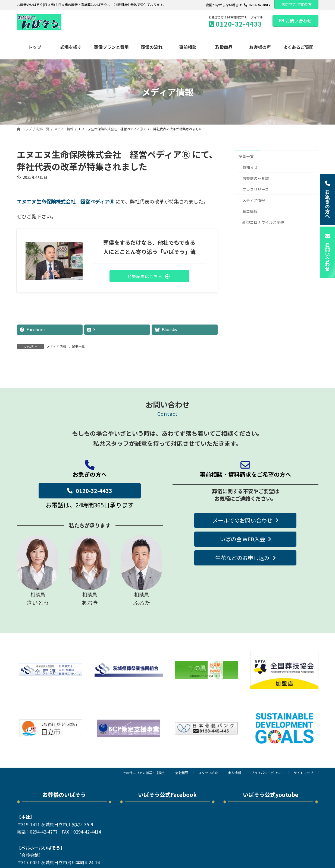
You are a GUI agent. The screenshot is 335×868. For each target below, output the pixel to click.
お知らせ (250, 167)
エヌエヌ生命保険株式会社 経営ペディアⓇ (66, 201)
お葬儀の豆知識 (256, 178)
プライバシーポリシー (267, 773)
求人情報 (234, 773)
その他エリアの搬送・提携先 (144, 773)
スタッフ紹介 (208, 773)
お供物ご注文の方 (296, 4)
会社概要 (182, 773)
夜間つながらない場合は (238, 5)
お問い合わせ (295, 21)
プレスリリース (256, 189)
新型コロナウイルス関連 (263, 222)
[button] (149, 276)
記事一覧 (78, 346)
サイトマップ (303, 773)
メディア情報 (56, 346)
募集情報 (250, 211)
